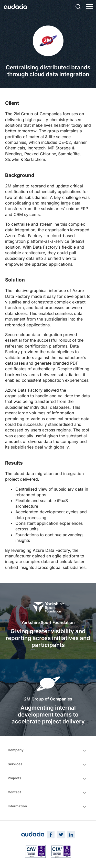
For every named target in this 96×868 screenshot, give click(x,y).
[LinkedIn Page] (71, 835)
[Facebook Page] (51, 835)
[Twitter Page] (61, 835)
